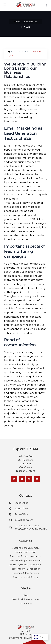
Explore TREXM (26, 449)
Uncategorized (30, 22)
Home (17, 22)
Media (26, 588)
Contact (26, 496)
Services (26, 541)
